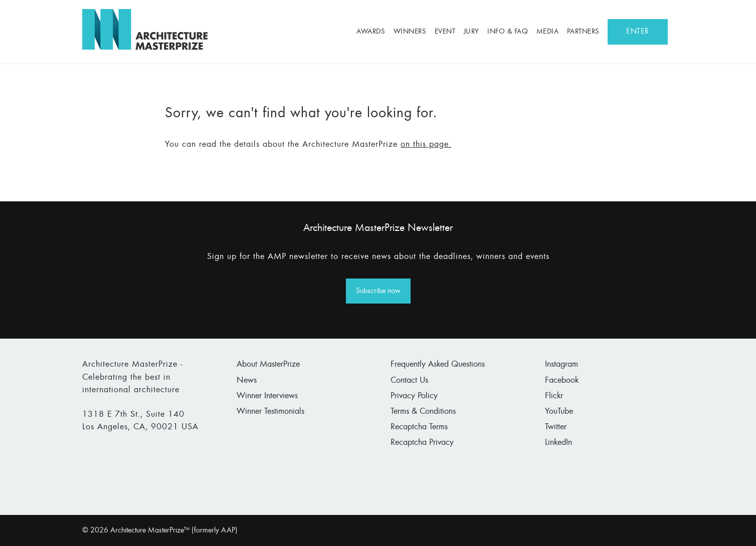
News (247, 381)
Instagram (561, 365)
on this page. (426, 145)
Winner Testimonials (270, 412)
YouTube (559, 412)
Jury (471, 32)
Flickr (554, 396)
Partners (583, 32)
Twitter (556, 427)
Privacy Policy (414, 396)
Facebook (562, 381)
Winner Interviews (267, 396)
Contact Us (409, 381)
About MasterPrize (268, 365)
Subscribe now (378, 291)
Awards (371, 32)
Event (445, 32)
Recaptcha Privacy (422, 443)
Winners (410, 32)
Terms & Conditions (423, 412)
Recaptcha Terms (419, 427)
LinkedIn (558, 443)
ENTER (638, 32)
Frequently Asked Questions (438, 365)
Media (548, 32)
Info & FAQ (508, 32)
